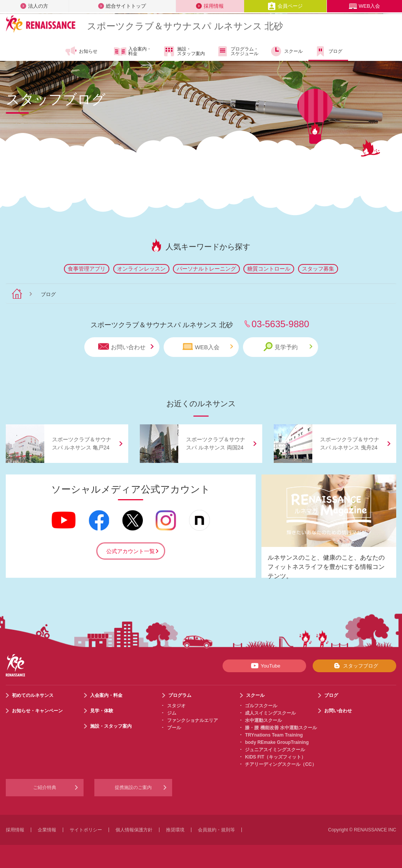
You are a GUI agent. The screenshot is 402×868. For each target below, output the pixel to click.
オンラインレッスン (141, 269)
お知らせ (81, 51)
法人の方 (34, 6)
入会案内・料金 (133, 52)
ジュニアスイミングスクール (275, 750)
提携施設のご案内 (133, 787)
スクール (286, 51)
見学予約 (288, 347)
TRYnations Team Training (274, 735)
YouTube (264, 666)
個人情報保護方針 (134, 830)
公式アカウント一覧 (131, 551)
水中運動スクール (263, 720)
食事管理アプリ (87, 269)
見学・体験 (102, 711)
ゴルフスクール (261, 706)
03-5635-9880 (280, 324)
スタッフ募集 (318, 269)
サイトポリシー (86, 830)
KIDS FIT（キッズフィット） (275, 757)
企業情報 (47, 830)
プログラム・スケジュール (237, 51)
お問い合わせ (126, 347)
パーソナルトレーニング (206, 269)
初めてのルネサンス (33, 695)
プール (174, 728)
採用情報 (210, 6)
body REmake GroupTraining (277, 742)
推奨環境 (175, 830)
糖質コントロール (269, 269)
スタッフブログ (354, 666)
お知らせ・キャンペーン (37, 711)
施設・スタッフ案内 (184, 51)
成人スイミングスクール (270, 713)
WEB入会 (365, 6)
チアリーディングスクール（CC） (281, 764)
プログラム (180, 695)
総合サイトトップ (122, 6)
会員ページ (285, 6)
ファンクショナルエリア (193, 720)
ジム (172, 713)
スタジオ (176, 706)
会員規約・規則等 (216, 830)
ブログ (328, 51)
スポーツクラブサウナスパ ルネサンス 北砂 (185, 26)
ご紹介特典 (45, 787)
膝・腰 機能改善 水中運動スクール (281, 728)
